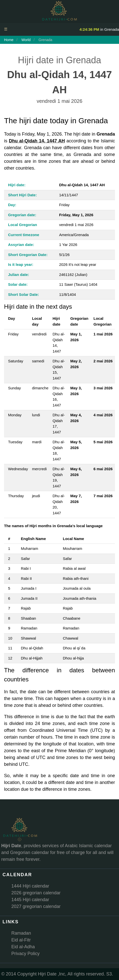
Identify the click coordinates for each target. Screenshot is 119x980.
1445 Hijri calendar (30, 900)
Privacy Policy (25, 954)
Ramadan (21, 933)
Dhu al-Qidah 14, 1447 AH (37, 141)
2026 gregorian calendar (36, 893)
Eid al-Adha (23, 947)
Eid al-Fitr (21, 940)
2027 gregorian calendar (36, 906)
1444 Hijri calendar (30, 886)
